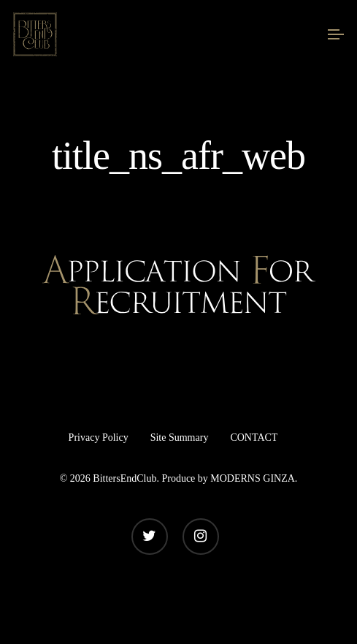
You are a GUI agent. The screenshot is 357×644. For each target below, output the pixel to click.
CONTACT (254, 437)
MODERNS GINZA (253, 478)
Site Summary (180, 437)
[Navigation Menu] (336, 34)
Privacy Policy (99, 437)
